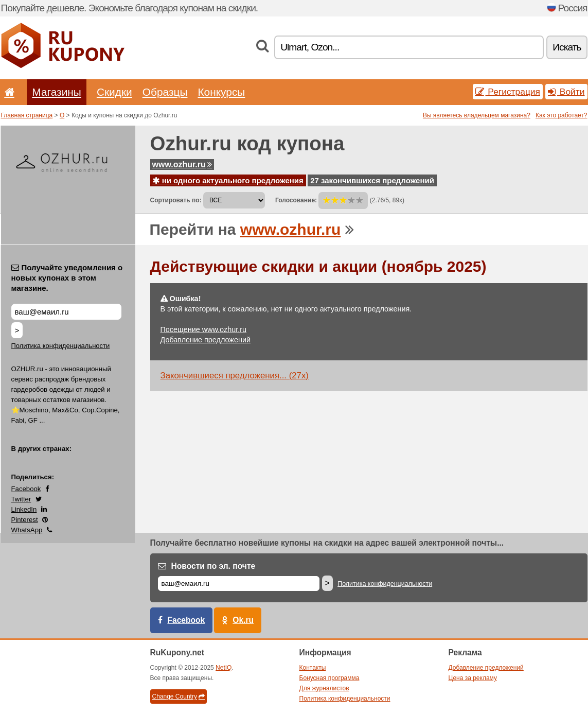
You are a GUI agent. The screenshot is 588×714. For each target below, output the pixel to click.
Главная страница (27, 115)
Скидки (114, 92)
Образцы (165, 92)
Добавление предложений (206, 340)
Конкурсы (221, 92)
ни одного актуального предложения (228, 180)
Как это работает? (562, 115)
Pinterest (25, 520)
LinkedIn (24, 509)
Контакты (313, 668)
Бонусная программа (329, 678)
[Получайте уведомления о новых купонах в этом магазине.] (66, 312)
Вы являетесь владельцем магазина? (477, 115)
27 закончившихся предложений (372, 180)
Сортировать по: (176, 200)
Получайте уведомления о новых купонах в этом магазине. (67, 278)
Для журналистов (324, 688)
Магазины (57, 92)
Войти (566, 92)
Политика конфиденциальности (61, 346)
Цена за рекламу (473, 678)
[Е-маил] (239, 584)
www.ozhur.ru (182, 164)
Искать (567, 47)
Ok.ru (243, 620)
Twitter (21, 499)
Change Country (179, 696)
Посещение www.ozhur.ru (204, 329)
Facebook (26, 489)
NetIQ (224, 668)
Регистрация (508, 92)
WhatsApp (27, 530)
